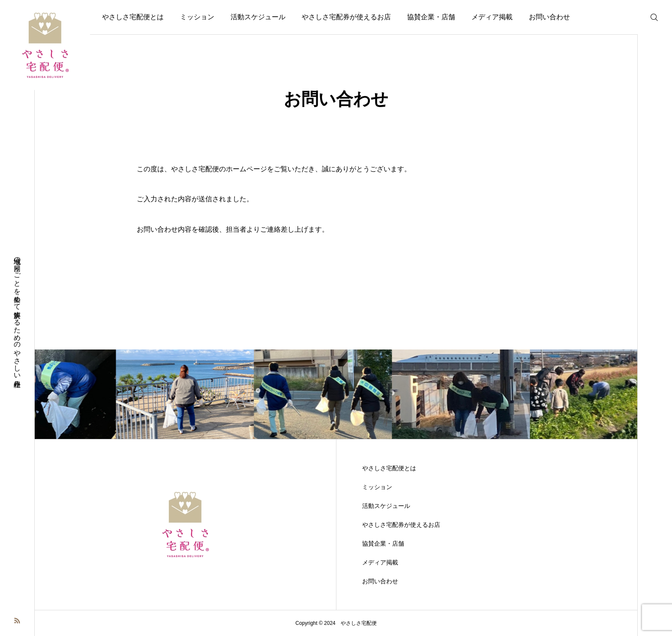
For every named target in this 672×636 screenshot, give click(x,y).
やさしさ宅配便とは (133, 17)
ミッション (197, 17)
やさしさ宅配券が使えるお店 (346, 17)
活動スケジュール (258, 17)
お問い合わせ (549, 17)
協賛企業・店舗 (431, 17)
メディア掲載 (492, 17)
